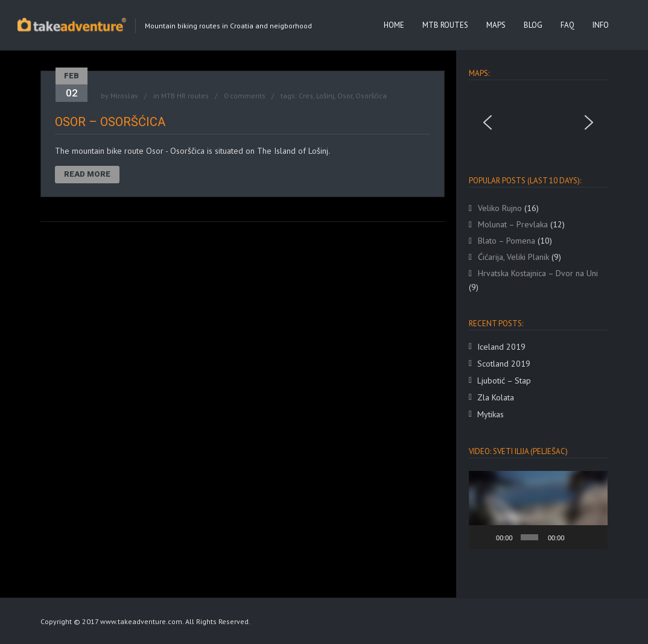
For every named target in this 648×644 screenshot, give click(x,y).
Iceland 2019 (501, 347)
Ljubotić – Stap (504, 380)
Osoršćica (371, 96)
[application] (538, 510)
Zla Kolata (496, 397)
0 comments (245, 96)
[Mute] (576, 537)
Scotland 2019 (504, 364)
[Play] (484, 537)
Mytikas (491, 414)
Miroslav (124, 96)
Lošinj (325, 96)
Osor (345, 96)
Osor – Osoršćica (110, 122)
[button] (488, 122)
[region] (538, 122)
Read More (87, 174)
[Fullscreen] (594, 537)
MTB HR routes (185, 96)
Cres (306, 96)
